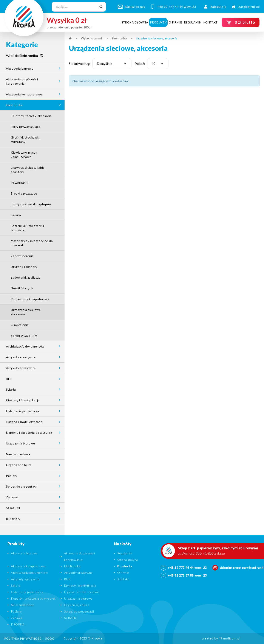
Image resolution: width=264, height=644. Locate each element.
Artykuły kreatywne (21, 357)
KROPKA (13, 519)
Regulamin (193, 22)
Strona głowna (128, 560)
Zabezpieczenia (22, 256)
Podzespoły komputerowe (30, 299)
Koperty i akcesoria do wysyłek (29, 433)
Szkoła (11, 389)
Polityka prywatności (23, 639)
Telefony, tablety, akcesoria (31, 116)
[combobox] (112, 64)
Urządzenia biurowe (21, 443)
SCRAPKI (13, 508)
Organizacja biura (19, 465)
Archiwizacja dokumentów (25, 346)
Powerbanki (19, 183)
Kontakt (211, 22)
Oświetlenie (20, 325)
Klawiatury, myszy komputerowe (24, 155)
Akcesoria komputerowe (24, 94)
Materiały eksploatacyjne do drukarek (32, 243)
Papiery (12, 476)
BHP (9, 379)
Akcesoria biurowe (20, 68)
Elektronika (14, 105)
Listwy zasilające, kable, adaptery (28, 170)
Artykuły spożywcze (21, 368)
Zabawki (12, 497)
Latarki (16, 215)
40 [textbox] (153, 64)
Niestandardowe (18, 454)
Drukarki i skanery (24, 267)
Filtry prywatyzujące (26, 127)
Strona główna (135, 22)
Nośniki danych (22, 288)
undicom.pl (230, 638)
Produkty (158, 22)
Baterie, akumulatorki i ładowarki (27, 228)
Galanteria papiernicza (22, 411)
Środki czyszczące (24, 193)
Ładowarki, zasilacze (26, 277)
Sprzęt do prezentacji (22, 486)
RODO (50, 639)
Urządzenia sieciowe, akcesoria (26, 312)
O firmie (175, 22)
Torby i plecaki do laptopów (31, 204)
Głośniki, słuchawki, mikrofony (25, 140)
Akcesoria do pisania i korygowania (22, 81)
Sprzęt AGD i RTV (24, 336)
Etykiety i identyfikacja (23, 400)
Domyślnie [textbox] (104, 64)
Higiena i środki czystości (24, 422)
